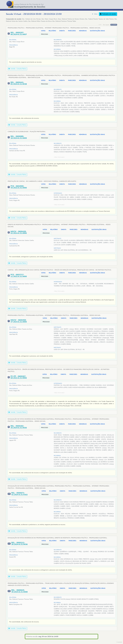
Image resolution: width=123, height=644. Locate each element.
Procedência (13, 45)
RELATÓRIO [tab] (52, 31)
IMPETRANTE (58, 239)
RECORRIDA (57, 49)
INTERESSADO (58, 193)
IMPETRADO (57, 248)
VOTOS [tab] (43, 31)
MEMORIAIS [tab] (83, 31)
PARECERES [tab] (72, 31)
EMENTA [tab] (62, 31)
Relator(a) (13, 40)
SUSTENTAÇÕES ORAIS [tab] (97, 31)
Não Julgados (106, 25)
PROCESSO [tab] (45, 34)
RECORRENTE (58, 40)
